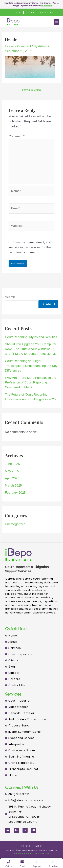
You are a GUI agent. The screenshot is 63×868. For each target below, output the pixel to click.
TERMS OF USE (41, 853)
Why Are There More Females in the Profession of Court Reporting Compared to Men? (30, 382)
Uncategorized (15, 524)
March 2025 (13, 485)
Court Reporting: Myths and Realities (31, 337)
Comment (17, 136)
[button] (56, 22)
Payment (30, 12)
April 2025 (12, 478)
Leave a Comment (18, 46)
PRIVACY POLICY (23, 853)
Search (10, 297)
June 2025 (12, 464)
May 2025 (12, 471)
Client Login (16, 12)
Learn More (47, 6)
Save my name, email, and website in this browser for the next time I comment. (30, 247)
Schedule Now (46, 12)
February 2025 (15, 493)
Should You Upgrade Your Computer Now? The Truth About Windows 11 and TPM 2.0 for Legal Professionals (31, 349)
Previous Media (31, 90)
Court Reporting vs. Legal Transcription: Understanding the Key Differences (31, 366)
